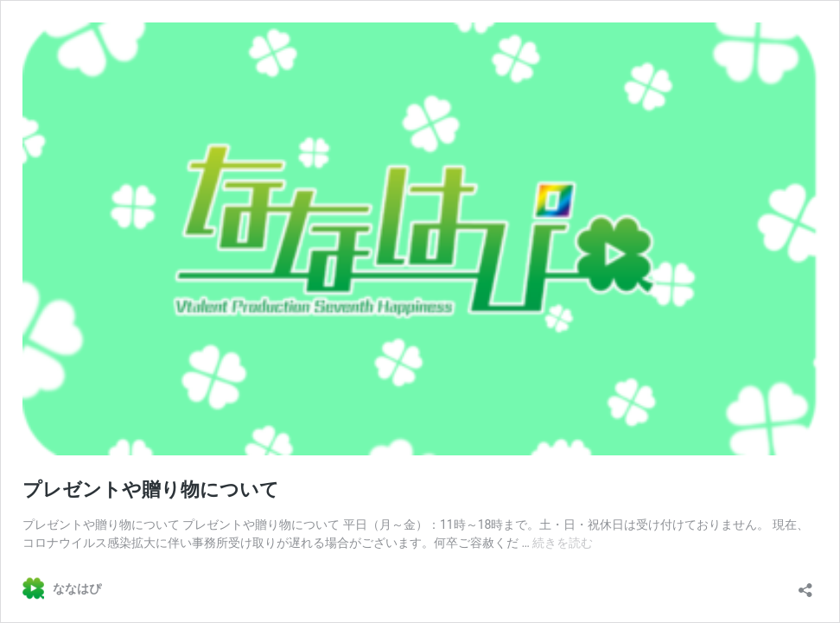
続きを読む (563, 543)
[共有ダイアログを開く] (805, 585)
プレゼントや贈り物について (151, 489)
